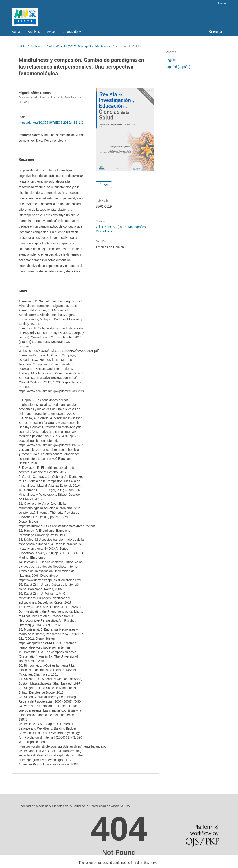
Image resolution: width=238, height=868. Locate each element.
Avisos (52, 32)
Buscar (216, 32)
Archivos (34, 32)
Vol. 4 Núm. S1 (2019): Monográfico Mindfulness (79, 46)
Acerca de (71, 32)
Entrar (222, 3)
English (171, 60)
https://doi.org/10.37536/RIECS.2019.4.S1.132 (51, 123)
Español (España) (178, 67)
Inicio (22, 46)
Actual (16, 32)
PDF (105, 185)
